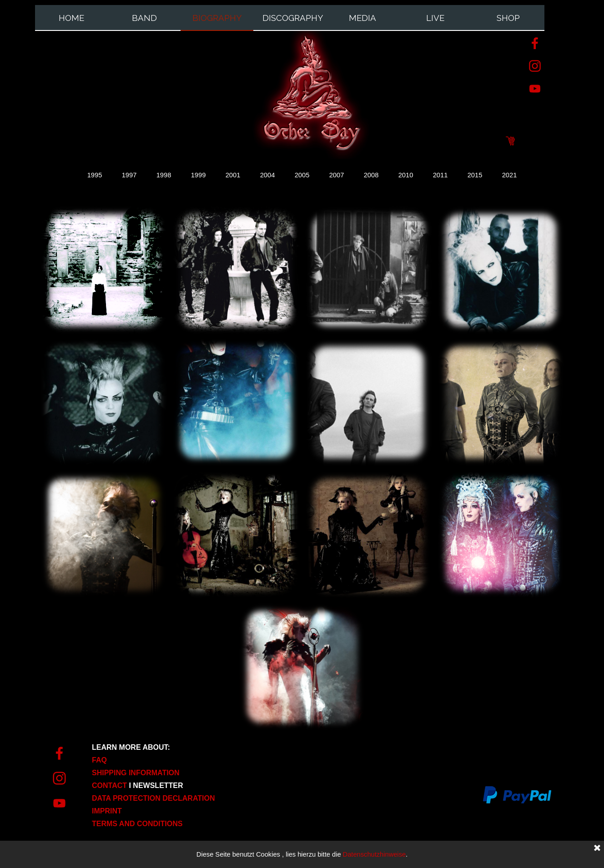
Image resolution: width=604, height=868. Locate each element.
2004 (268, 175)
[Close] (597, 848)
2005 (302, 175)
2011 (440, 175)
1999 (199, 175)
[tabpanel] (165, 785)
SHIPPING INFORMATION (136, 773)
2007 (337, 175)
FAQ (99, 760)
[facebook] (535, 43)
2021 (510, 175)
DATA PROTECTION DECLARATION (154, 798)
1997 (129, 175)
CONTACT (110, 785)
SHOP (508, 18)
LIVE (435, 18)
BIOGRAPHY (217, 18)
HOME (71, 18)
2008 (371, 175)
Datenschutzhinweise (375, 854)
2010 (406, 175)
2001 (233, 175)
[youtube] (535, 89)
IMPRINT (107, 811)
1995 (95, 175)
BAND (144, 18)
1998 (164, 175)
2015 (475, 175)
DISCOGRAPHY (293, 18)
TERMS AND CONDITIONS (137, 824)
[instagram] (535, 66)
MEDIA (362, 18)
